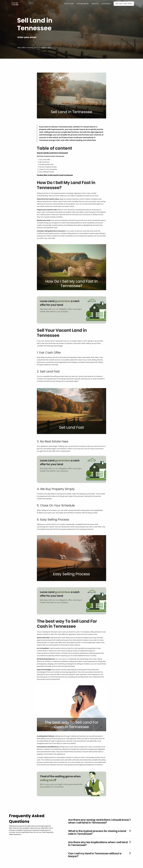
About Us (95, 4)
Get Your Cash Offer (124, 4)
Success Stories (83, 4)
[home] (15, 4)
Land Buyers (106, 4)
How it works (69, 4)
